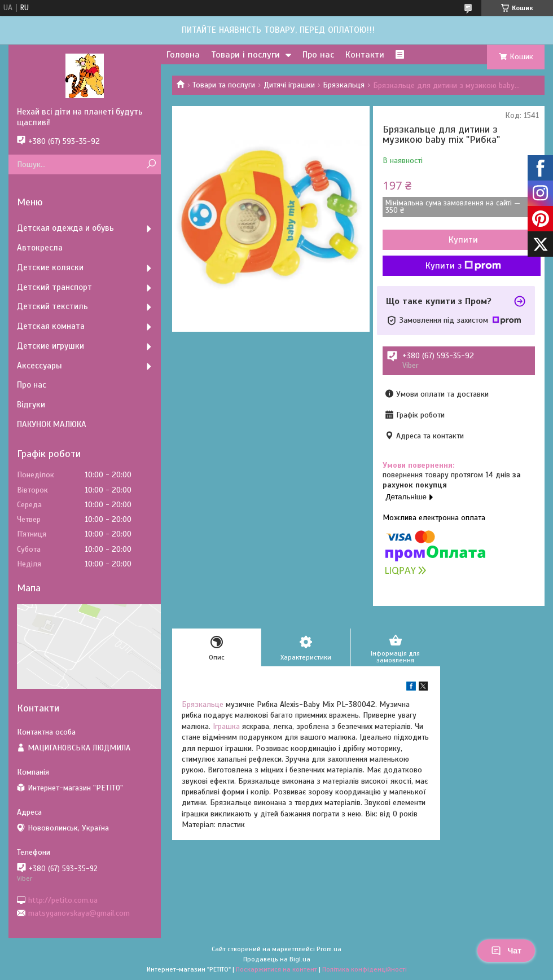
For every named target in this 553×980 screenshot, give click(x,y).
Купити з (463, 266)
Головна (183, 55)
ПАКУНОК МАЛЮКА (52, 424)
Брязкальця (344, 85)
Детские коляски (50, 267)
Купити (463, 240)
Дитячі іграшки (289, 85)
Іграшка (226, 726)
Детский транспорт (54, 287)
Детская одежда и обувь (65, 228)
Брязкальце (203, 704)
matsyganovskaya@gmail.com (79, 913)
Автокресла (40, 248)
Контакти (365, 55)
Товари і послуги (245, 55)
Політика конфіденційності (365, 969)
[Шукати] (151, 164)
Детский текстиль (52, 306)
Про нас (318, 55)
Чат (506, 951)
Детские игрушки (51, 346)
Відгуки (31, 405)
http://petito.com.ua (63, 900)
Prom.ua (329, 949)
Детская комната (51, 326)
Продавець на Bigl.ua (277, 959)
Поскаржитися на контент (276, 969)
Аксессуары (39, 366)
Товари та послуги (224, 85)
